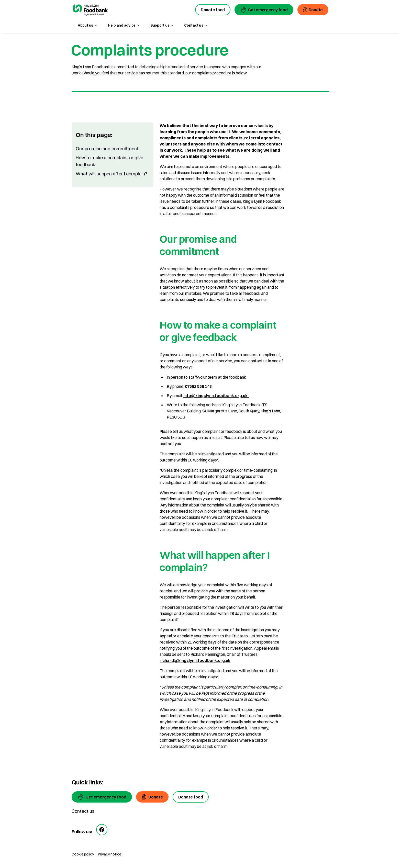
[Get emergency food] (102, 797)
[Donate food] (191, 797)
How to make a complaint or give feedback (109, 161)
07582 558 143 (198, 386)
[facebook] (102, 830)
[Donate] (152, 797)
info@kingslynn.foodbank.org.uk (216, 396)
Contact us (83, 811)
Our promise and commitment (107, 149)
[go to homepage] (90, 10)
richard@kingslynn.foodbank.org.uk (195, 660)
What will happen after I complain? (112, 174)
